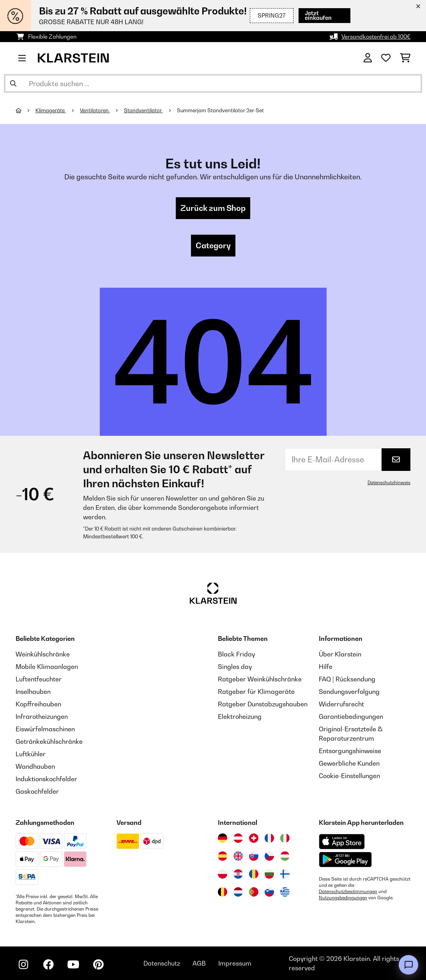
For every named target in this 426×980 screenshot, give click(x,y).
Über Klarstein (340, 654)
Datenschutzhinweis (389, 483)
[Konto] (368, 58)
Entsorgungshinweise (350, 751)
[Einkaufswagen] (405, 58)
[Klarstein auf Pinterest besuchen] (98, 964)
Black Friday (236, 654)
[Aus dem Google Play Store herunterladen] (346, 860)
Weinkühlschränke (43, 654)
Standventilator (143, 110)
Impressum (235, 963)
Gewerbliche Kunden (349, 763)
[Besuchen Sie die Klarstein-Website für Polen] (223, 874)
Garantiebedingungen (351, 716)
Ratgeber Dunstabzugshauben (263, 704)
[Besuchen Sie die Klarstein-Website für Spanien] (223, 856)
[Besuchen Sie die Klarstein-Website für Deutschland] (223, 838)
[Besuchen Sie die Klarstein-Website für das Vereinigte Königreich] (238, 856)
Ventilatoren (95, 110)
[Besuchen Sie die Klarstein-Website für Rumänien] (254, 874)
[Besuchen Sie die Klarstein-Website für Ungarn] (285, 856)
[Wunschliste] (386, 58)
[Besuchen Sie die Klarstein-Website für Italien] (285, 838)
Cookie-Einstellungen (349, 776)
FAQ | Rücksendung (347, 679)
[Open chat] (408, 965)
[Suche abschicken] (13, 83)
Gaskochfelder (37, 791)
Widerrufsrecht (341, 704)
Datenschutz (162, 963)
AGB (199, 963)
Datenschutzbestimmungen (348, 892)
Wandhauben (35, 766)
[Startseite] (26, 110)
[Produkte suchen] (213, 83)
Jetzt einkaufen (323, 15)
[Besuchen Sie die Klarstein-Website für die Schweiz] (254, 838)
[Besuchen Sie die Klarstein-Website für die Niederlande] (238, 892)
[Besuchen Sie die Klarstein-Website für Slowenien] (269, 892)
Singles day (235, 667)
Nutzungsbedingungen (343, 898)
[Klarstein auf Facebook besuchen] (48, 964)
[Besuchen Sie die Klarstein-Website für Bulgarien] (269, 874)
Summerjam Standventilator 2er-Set (220, 110)
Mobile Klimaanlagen (47, 667)
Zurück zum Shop (213, 208)
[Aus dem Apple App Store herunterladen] (342, 841)
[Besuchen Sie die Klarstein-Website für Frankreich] (269, 838)
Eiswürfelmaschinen (45, 729)
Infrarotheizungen (42, 716)
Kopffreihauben (38, 704)
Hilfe (326, 667)
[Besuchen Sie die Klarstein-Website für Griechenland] (285, 892)
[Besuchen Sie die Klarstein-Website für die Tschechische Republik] (269, 856)
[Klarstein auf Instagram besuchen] (23, 964)
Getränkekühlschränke (49, 741)
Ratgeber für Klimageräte (256, 692)
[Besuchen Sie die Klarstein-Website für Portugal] (254, 892)
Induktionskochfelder (46, 779)
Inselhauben (33, 692)
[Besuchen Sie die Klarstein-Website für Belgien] (223, 892)
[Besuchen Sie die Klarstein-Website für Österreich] (238, 838)
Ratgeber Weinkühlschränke (260, 679)
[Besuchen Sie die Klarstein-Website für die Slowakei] (254, 856)
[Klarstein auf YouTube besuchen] (73, 964)
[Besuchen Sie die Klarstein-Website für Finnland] (285, 874)
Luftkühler (31, 754)
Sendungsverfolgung (349, 692)
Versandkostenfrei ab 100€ (376, 36)
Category (213, 246)
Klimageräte (51, 110)
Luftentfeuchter (39, 679)
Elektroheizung (240, 716)
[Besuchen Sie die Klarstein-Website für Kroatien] (238, 874)
